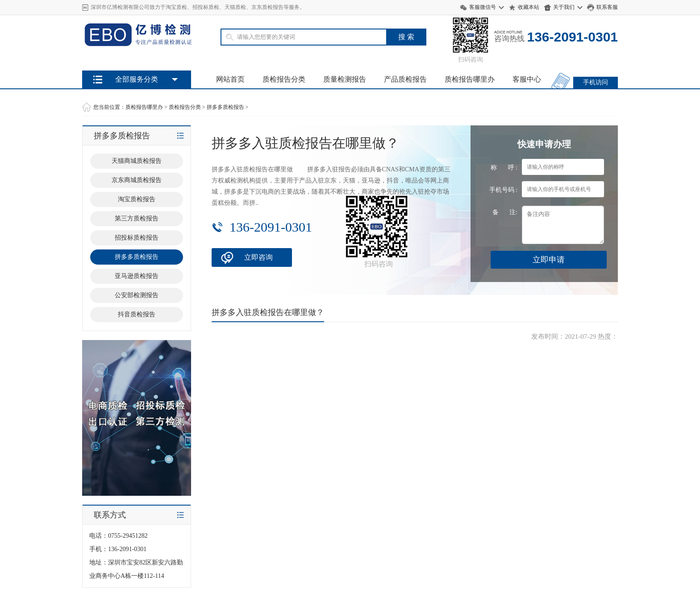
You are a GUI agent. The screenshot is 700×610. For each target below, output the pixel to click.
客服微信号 (483, 7)
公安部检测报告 (137, 295)
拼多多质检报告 (225, 107)
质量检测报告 (345, 79)
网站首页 (230, 79)
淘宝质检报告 (137, 199)
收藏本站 (529, 7)
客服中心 (527, 79)
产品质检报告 (405, 79)
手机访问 (596, 82)
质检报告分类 (284, 79)
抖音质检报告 (137, 314)
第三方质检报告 (137, 218)
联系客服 (607, 7)
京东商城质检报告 (137, 180)
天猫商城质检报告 (137, 161)
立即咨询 (258, 257)
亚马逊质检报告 (137, 276)
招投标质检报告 (137, 238)
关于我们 (564, 7)
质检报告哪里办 (470, 79)
